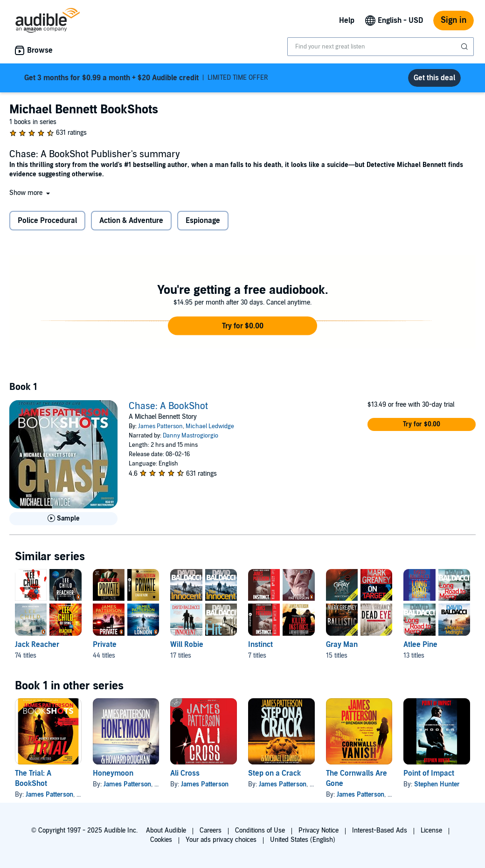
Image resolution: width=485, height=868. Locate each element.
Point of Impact (429, 773)
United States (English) (303, 840)
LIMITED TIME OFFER (146, 78)
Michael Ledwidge (210, 426)
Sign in (454, 20)
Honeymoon (113, 773)
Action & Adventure (131, 221)
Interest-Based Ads (380, 830)
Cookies (161, 840)
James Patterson (160, 426)
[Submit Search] (465, 47)
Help (347, 21)
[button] (31, 193)
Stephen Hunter (437, 784)
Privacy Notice (319, 830)
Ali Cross (185, 773)
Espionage (203, 221)
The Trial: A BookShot (33, 778)
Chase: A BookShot (168, 406)
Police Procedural (47, 221)
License (431, 830)
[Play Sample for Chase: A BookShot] (63, 519)
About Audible (166, 830)
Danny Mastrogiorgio (191, 436)
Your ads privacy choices (221, 840)
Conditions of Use (260, 830)
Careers (211, 830)
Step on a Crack (274, 773)
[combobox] (381, 47)
